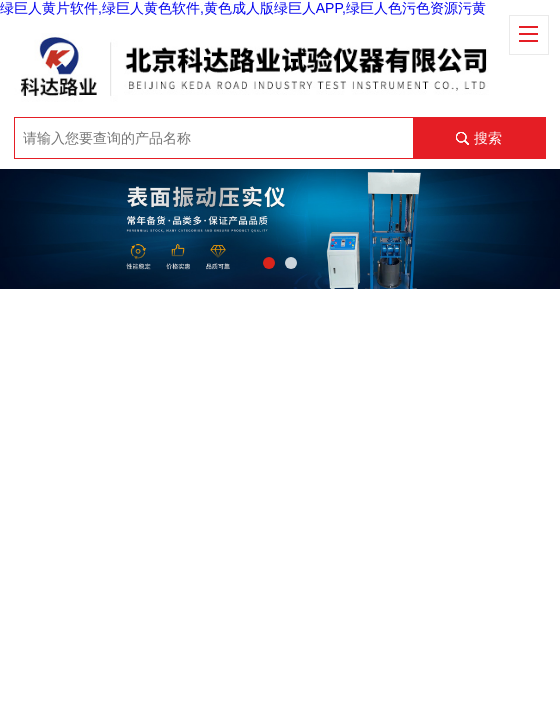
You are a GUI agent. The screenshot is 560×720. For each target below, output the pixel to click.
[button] (269, 263)
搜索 (488, 138)
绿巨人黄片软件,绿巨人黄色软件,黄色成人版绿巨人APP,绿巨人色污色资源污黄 (243, 8)
